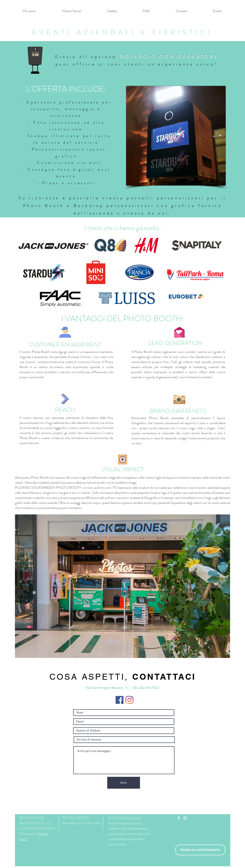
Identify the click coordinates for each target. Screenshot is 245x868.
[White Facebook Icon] (179, 818)
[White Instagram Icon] (185, 818)
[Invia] (124, 783)
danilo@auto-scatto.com (82, 823)
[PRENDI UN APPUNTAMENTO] (200, 850)
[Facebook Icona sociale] (120, 700)
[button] (72, 11)
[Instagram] (129, 700)
